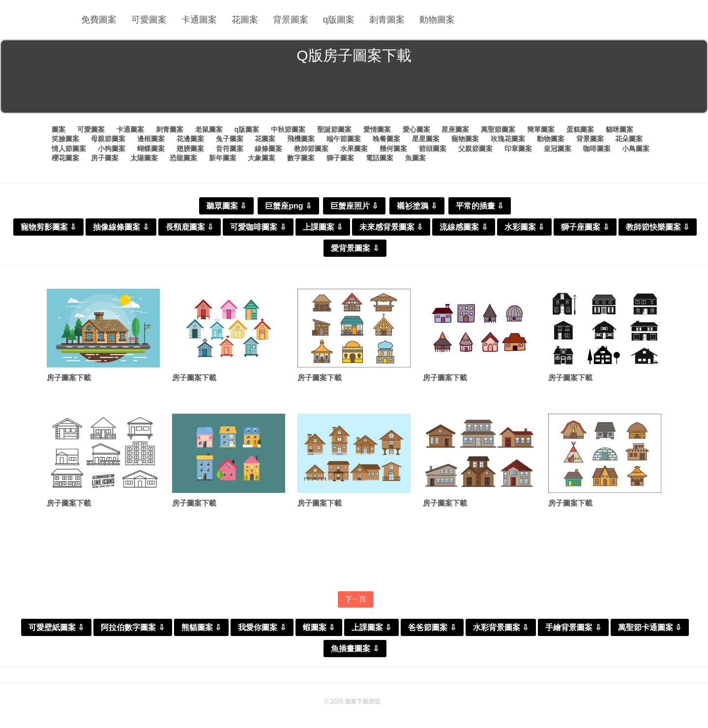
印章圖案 (518, 149)
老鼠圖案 (209, 129)
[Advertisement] (354, 91)
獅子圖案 (340, 158)
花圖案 (245, 20)
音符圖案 (230, 149)
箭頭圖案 (433, 149)
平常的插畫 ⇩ (480, 206)
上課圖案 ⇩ (323, 227)
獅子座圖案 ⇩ (585, 227)
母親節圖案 (108, 139)
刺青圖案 (387, 20)
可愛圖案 (149, 20)
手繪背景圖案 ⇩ (573, 627)
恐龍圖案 (183, 158)
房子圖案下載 (69, 378)
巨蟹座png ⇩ (288, 206)
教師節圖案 (311, 149)
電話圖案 (380, 158)
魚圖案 (415, 158)
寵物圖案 (465, 139)
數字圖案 (301, 158)
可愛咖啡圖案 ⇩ (258, 227)
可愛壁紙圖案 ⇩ (56, 627)
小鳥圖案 (636, 149)
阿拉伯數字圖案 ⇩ (133, 627)
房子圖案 (105, 158)
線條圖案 (268, 149)
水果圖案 (354, 149)
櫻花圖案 (65, 158)
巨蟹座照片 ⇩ (354, 206)
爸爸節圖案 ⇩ (432, 627)
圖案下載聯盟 (363, 701)
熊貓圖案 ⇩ (201, 627)
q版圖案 (339, 20)
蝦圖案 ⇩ (319, 627)
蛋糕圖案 (580, 129)
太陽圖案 (144, 158)
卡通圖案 (199, 20)
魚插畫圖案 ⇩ (355, 649)
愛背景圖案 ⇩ (355, 248)
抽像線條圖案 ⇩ (121, 227)
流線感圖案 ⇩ (463, 227)
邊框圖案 (151, 139)
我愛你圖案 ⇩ (262, 627)
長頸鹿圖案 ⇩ (190, 227)
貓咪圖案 (619, 129)
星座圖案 (455, 129)
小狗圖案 (112, 149)
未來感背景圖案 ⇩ (391, 227)
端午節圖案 (344, 139)
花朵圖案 (629, 139)
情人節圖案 (69, 149)
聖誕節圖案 (334, 129)
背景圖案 (291, 20)
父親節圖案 (475, 149)
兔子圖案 (230, 139)
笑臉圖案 (65, 139)
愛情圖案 (377, 129)
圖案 (59, 129)
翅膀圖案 (190, 149)
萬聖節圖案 (498, 129)
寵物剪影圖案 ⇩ (48, 227)
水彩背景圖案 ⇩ (501, 627)
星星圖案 (426, 139)
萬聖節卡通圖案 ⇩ (650, 627)
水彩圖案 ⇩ (524, 227)
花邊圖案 (190, 139)
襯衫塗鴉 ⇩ (417, 206)
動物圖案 (437, 20)
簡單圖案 (541, 129)
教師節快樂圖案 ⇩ (658, 227)
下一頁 (355, 599)
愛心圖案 (416, 129)
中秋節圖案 (288, 129)
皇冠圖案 (558, 149)
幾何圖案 (393, 149)
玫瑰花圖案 (508, 139)
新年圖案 (223, 158)
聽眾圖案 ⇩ (226, 206)
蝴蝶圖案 (151, 149)
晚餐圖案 (386, 139)
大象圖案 (262, 158)
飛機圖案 (301, 139)
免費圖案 (99, 20)
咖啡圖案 (597, 149)
